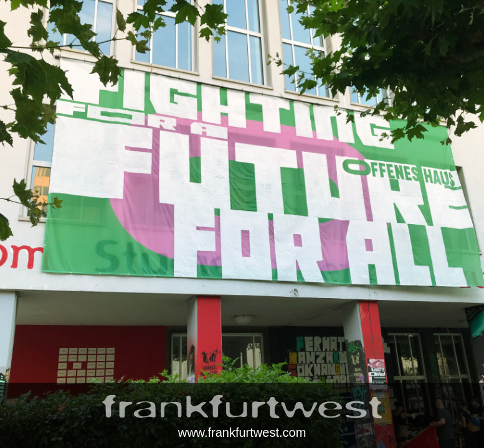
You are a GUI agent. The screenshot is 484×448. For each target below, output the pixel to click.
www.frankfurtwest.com (242, 432)
